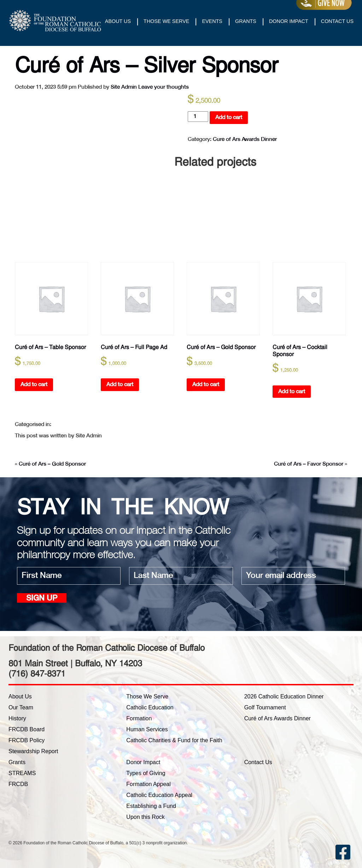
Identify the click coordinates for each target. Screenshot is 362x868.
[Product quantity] (198, 117)
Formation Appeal (148, 784)
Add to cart (229, 117)
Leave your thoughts (164, 87)
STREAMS (22, 773)
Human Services (147, 729)
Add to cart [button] (34, 385)
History (17, 718)
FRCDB (18, 784)
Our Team (21, 707)
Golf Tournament (265, 707)
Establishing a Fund (151, 806)
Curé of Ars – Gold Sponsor (52, 464)
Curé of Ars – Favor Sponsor (309, 464)
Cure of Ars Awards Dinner (245, 139)
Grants (246, 21)
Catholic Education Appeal (159, 795)
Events (212, 21)
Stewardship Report (33, 751)
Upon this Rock (145, 817)
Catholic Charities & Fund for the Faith (174, 740)
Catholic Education (150, 707)
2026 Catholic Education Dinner (284, 696)
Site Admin (124, 87)
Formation (139, 718)
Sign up (42, 599)
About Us (118, 21)
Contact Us (337, 21)
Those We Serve (166, 21)
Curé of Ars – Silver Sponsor (147, 65)
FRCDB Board (27, 729)
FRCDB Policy (27, 740)
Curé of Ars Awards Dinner (278, 718)
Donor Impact (289, 21)
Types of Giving (146, 773)
